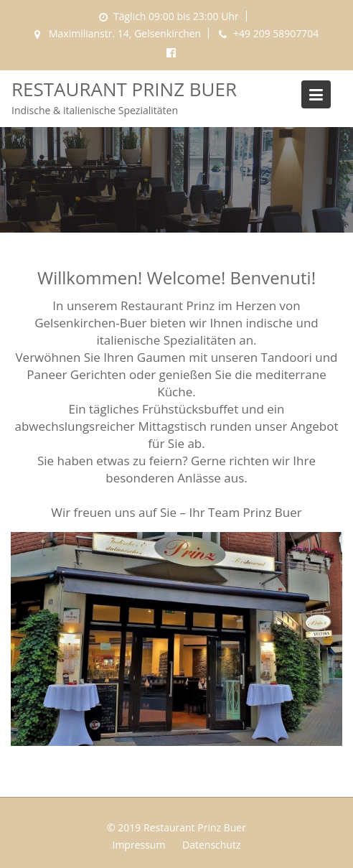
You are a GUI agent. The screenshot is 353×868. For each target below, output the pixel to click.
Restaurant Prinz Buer (124, 89)
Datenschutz (211, 845)
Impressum (138, 845)
